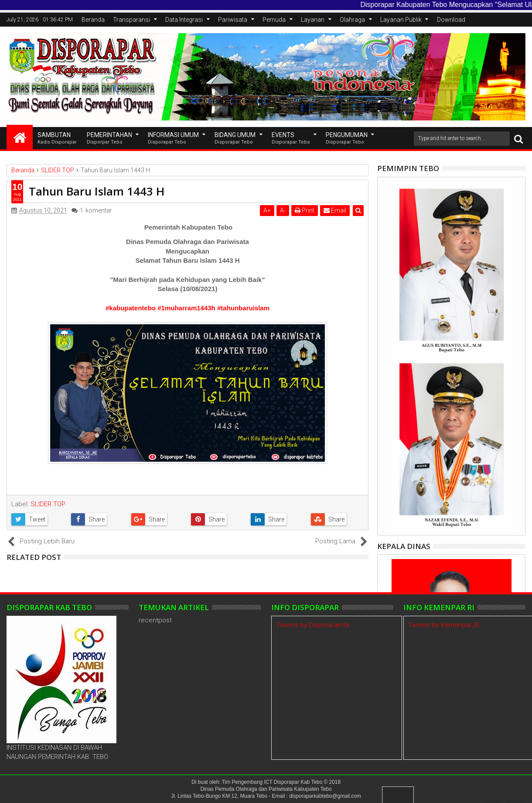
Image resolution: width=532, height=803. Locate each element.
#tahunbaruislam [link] (243, 308)
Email (335, 210)
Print (305, 210)
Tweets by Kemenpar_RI (444, 625)
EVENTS (291, 139)
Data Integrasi (184, 20)
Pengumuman (347, 139)
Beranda (93, 20)
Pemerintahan (109, 139)
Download (451, 20)
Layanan (313, 20)
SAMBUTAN (57, 139)
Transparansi (131, 20)
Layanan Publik (401, 20)
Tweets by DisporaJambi (313, 625)
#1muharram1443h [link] (186, 308)
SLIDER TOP (48, 504)
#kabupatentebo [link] (131, 308)
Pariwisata (233, 20)
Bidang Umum (235, 139)
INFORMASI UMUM (173, 139)
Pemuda (274, 20)
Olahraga (352, 20)
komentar (96, 211)
